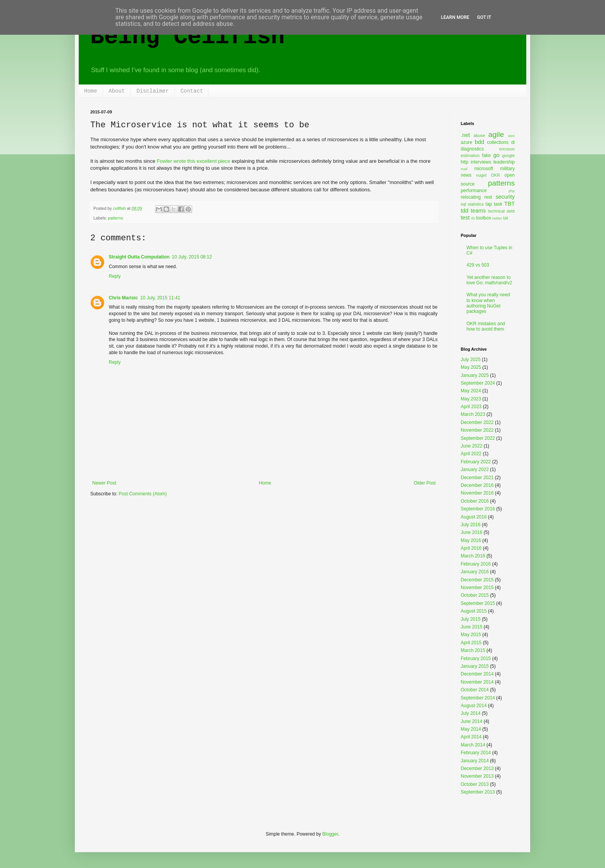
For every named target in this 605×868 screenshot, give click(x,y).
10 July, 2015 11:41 (160, 298)
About (117, 91)
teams (478, 211)
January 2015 (475, 666)
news (466, 175)
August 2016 (474, 517)
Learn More (455, 17)
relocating (471, 197)
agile (496, 134)
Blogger (330, 834)
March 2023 (473, 414)
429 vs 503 (478, 265)
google (509, 155)
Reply (115, 276)
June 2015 (471, 627)
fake (486, 155)
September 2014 (478, 698)
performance (474, 191)
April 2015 (471, 643)
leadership (504, 162)
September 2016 (478, 509)
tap (489, 204)
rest (488, 197)
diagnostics (472, 149)
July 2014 (471, 713)
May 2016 (471, 540)
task (498, 204)
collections (498, 142)
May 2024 (471, 391)
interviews (481, 162)
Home (91, 91)
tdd (465, 211)
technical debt (501, 211)
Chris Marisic (123, 298)
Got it (484, 17)
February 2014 (476, 753)
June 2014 (471, 721)
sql (463, 204)
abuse (479, 135)
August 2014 (474, 706)
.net (465, 135)
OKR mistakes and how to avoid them (486, 326)
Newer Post (104, 483)
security (505, 197)
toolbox (484, 218)
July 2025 (471, 360)
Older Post (425, 483)
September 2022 (478, 438)
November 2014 (477, 682)
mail (464, 169)
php (512, 191)
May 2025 (471, 367)
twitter (497, 218)
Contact (192, 91)
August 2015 (474, 611)
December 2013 (477, 768)
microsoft (484, 169)
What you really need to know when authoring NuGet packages (488, 303)
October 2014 (475, 690)
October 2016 (475, 501)
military (507, 169)
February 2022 (476, 462)
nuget (481, 175)
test (465, 218)
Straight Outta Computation (139, 257)
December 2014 (477, 674)
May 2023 (471, 399)
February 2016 (476, 564)
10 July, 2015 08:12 (192, 257)
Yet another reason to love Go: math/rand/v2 (489, 280)
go (496, 155)
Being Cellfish (188, 37)
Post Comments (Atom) (143, 494)
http (465, 162)
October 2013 (475, 784)
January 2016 (475, 572)
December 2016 (477, 485)
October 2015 (475, 595)
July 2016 (471, 525)
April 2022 (471, 454)
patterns (116, 218)
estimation (470, 155)
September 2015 (478, 603)
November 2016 (477, 493)
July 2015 (471, 619)
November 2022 (477, 430)
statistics (476, 204)
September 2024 (478, 383)
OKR (495, 175)
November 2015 (477, 588)
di (513, 142)
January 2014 (475, 761)
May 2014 (471, 729)
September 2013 (478, 792)
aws (511, 136)
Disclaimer (153, 91)
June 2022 (471, 446)
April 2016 (471, 548)
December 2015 (477, 580)
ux (506, 218)
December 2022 (477, 422)
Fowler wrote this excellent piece (193, 161)
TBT (510, 204)
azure (466, 142)
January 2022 (475, 469)
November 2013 (477, 776)
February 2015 (476, 659)
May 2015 (471, 635)
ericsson (507, 149)
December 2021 (477, 478)
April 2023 (471, 407)
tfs (473, 218)
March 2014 (473, 745)
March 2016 (473, 556)
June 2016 (471, 532)
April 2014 (471, 737)
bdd (480, 142)
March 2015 (473, 650)
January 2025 (475, 375)
